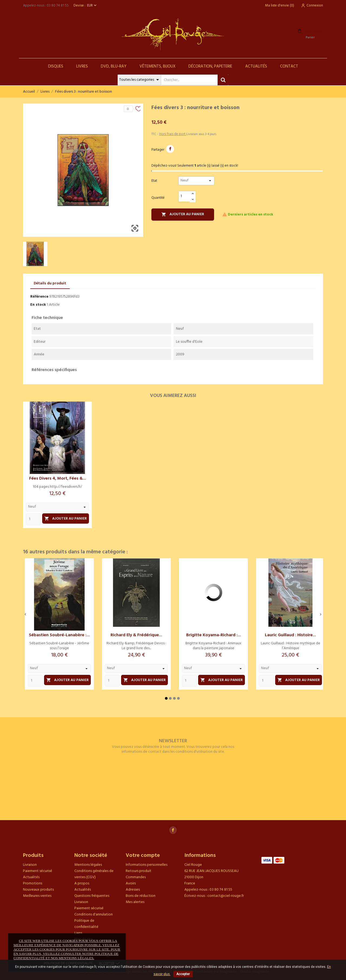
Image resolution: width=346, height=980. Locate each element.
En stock (38, 305)
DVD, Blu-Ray (114, 66)
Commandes (136, 877)
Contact (289, 66)
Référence (39, 297)
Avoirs (131, 883)
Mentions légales (88, 865)
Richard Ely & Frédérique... (136, 635)
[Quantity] (33, 519)
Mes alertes (135, 902)
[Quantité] (184, 196)
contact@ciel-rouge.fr (226, 896)
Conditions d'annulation (94, 915)
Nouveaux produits (38, 890)
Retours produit (139, 871)
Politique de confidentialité (86, 924)
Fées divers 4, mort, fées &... (58, 479)
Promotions (33, 883)
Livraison (30, 865)
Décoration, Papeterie (210, 66)
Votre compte (143, 856)
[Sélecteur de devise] (92, 6)
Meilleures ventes (37, 896)
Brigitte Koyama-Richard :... (214, 635)
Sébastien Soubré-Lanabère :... (59, 635)
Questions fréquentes (92, 896)
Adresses (133, 890)
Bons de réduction (141, 896)
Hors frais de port (173, 134)
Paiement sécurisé (38, 871)
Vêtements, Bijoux (157, 66)
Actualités (256, 66)
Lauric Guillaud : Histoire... (290, 635)
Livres (82, 66)
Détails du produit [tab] (50, 283)
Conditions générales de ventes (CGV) (94, 874)
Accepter (183, 974)
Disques (56, 66)
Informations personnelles (147, 865)
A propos (82, 883)
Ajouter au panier (183, 214)
